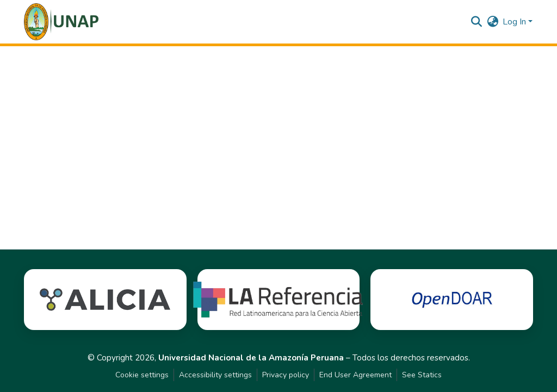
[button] (61, 22)
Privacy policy (286, 375)
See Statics (422, 375)
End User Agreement (355, 375)
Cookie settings (142, 375)
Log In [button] (515, 22)
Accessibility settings (215, 375)
